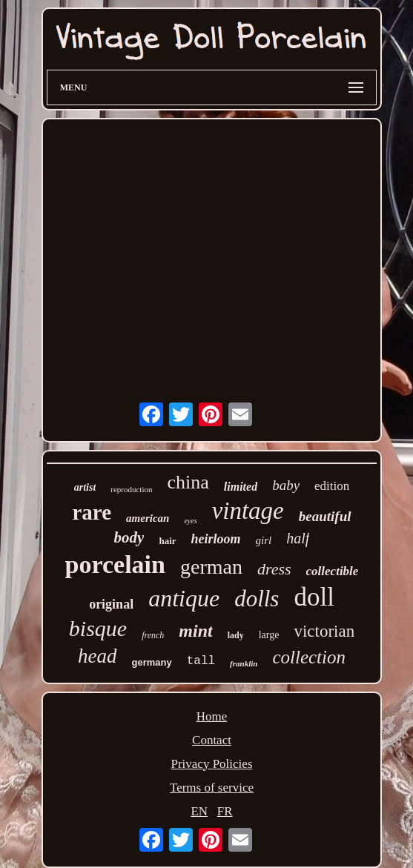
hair (167, 541)
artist (85, 487)
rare (92, 512)
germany (152, 662)
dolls (257, 599)
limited (241, 487)
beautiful (325, 516)
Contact (212, 740)
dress (274, 569)
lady (236, 635)
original (111, 604)
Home (212, 716)
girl (264, 540)
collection (309, 657)
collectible (333, 571)
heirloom (216, 539)
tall (201, 661)
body (129, 537)
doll (314, 597)
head (97, 656)
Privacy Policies (211, 764)
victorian (324, 631)
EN (199, 811)
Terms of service (212, 788)
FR (225, 811)
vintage (248, 511)
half (298, 538)
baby (286, 485)
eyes (190, 521)
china (188, 482)
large (269, 635)
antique (184, 598)
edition (332, 486)
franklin (244, 663)
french (153, 635)
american (148, 518)
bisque (98, 628)
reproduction (131, 489)
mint (195, 631)
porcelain (115, 564)
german (211, 567)
